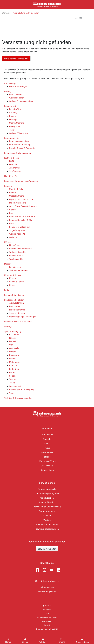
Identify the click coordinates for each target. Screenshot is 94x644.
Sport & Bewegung (13, 331)
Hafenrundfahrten (17, 310)
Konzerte (8, 186)
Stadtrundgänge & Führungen (23, 317)
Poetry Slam (15, 126)
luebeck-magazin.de (47, 592)
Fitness (12, 338)
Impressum (47, 610)
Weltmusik (14, 237)
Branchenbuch (47, 470)
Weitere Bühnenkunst (19, 133)
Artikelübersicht (47, 498)
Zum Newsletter (47, 549)
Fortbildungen (16, 94)
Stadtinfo (47, 439)
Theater (13, 130)
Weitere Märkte (16, 256)
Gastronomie (47, 452)
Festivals (13, 164)
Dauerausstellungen (18, 86)
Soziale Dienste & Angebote (22, 148)
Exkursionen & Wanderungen (17, 153)
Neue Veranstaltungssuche (16, 59)
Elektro (12, 192)
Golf (11, 345)
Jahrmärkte (14, 168)
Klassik (12, 210)
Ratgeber (47, 457)
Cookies (47, 606)
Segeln (12, 376)
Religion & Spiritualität (14, 295)
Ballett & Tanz (15, 109)
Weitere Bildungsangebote (21, 101)
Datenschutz (47, 621)
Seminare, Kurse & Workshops (18, 322)
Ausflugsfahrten (16, 303)
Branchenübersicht (47, 502)
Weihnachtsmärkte (18, 252)
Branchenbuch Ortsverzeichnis (47, 507)
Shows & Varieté (17, 282)
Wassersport (15, 386)
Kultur (47, 443)
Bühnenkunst (10, 106)
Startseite (6, 13)
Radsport (13, 365)
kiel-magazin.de (47, 587)
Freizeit (47, 448)
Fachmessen (15, 267)
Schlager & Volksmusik (20, 227)
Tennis (12, 383)
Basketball (14, 334)
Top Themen (47, 435)
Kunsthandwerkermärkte (20, 249)
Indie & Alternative (18, 203)
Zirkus (12, 285)
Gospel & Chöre (17, 196)
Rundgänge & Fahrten (14, 300)
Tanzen (13, 379)
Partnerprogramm (47, 511)
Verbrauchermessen (18, 270)
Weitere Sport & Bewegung (22, 390)
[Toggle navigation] (43, 640)
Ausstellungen (11, 83)
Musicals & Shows (12, 275)
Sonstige (8, 326)
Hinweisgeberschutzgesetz (47, 617)
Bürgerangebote (12, 138)
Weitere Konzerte (17, 234)
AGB (47, 614)
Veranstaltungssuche (47, 489)
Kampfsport (15, 355)
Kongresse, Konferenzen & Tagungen (21, 181)
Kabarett (13, 116)
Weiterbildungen (17, 98)
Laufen (12, 359)
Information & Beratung (20, 145)
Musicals (13, 278)
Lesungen (14, 119)
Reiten (12, 372)
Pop (11, 213)
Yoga (12, 393)
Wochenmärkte (16, 259)
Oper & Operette (17, 123)
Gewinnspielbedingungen (47, 529)
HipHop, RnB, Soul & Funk (21, 199)
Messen (8, 264)
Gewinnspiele (47, 466)
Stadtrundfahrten (17, 313)
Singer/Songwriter (17, 230)
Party (7, 290)
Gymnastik (14, 348)
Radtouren (14, 369)
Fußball (13, 341)
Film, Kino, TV (11, 176)
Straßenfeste (15, 171)
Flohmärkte (14, 245)
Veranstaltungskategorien (47, 493)
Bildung (8, 91)
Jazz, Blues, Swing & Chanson (23, 206)
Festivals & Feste (12, 158)
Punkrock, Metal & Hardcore (22, 217)
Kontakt (47, 625)
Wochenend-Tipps (47, 461)
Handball (13, 352)
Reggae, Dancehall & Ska (21, 220)
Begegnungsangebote (19, 141)
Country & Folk (16, 189)
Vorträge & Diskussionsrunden (18, 398)
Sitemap (47, 516)
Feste (12, 161)
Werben (47, 520)
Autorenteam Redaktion (47, 524)
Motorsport (14, 362)
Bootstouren (15, 306)
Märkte (7, 242)
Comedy (13, 113)
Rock (12, 223)
